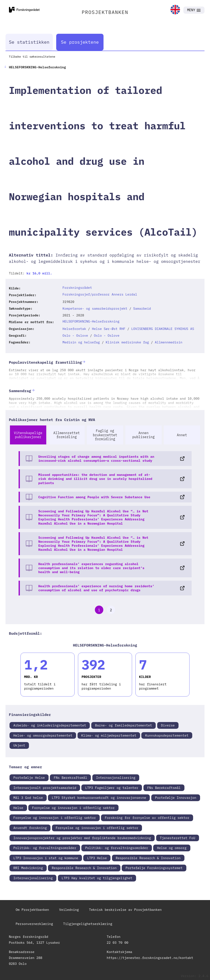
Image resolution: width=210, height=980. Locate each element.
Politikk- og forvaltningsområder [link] (45, 848)
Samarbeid (142, 308)
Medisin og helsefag (81, 342)
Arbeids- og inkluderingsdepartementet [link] (50, 725)
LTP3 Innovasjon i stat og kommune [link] (46, 858)
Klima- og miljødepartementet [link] (109, 735)
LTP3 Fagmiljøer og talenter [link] (112, 788)
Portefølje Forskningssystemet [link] (154, 868)
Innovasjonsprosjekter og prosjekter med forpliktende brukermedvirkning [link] (82, 838)
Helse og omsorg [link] (172, 848)
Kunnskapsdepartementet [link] (167, 735)
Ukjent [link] (19, 745)
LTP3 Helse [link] (97, 858)
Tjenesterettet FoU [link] (178, 838)
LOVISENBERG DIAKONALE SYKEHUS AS (163, 329)
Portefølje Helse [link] (29, 778)
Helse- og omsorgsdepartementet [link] (43, 735)
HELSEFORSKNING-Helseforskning (91, 321)
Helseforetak (74, 329)
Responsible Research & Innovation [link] (148, 858)
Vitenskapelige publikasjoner (28, 435)
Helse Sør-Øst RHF (109, 329)
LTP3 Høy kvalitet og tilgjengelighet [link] (97, 878)
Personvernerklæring (34, 924)
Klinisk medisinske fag (127, 342)
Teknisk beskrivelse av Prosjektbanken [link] (125, 910)
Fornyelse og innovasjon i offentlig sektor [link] (73, 808)
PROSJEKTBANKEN (105, 12)
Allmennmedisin (169, 342)
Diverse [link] (168, 725)
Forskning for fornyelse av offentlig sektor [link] (147, 818)
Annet (182, 435)
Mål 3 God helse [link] (28, 798)
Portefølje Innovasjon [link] (176, 798)
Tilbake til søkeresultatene (32, 57)
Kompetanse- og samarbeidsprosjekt (95, 308)
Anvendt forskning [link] (30, 828)
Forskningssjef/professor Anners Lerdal (100, 294)
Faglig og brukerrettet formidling (105, 435)
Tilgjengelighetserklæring (88, 924)
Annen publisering (143, 435)
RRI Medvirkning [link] (28, 868)
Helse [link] (18, 808)
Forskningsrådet (77, 288)
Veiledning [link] (69, 910)
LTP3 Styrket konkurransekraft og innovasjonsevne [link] (99, 798)
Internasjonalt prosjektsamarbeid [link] (45, 788)
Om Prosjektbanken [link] (32, 910)
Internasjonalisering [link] (116, 778)
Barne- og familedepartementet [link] (124, 725)
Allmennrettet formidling (67, 435)
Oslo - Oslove (75, 335)
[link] (175, 10)
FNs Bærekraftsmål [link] (70, 778)
